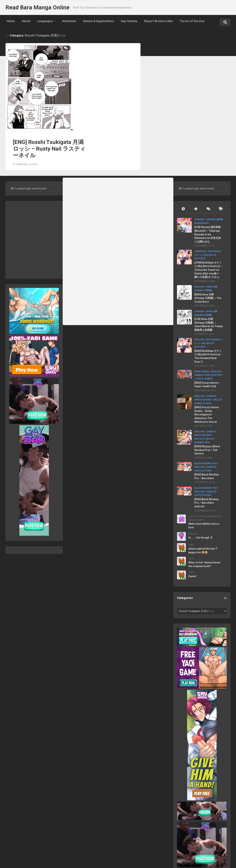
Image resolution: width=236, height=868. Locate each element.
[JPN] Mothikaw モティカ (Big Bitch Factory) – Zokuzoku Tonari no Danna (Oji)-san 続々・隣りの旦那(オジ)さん (209, 235)
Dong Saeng (202, 337)
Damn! (193, 541)
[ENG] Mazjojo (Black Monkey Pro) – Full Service (207, 415)
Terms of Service (179, 22)
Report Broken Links (147, 22)
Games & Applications (90, 22)
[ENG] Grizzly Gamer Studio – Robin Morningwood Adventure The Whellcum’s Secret (207, 380)
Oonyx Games (204, 344)
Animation (63, 22)
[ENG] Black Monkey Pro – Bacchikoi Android (207, 468)
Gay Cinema (119, 22)
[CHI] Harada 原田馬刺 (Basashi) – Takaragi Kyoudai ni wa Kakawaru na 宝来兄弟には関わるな (208, 199)
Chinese (199, 185)
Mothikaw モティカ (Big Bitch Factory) (208, 220)
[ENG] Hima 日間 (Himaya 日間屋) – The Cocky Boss (208, 263)
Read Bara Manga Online (36, 7)
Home (10, 22)
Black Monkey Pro (206, 428)
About (23, 22)
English (199, 252)
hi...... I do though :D (201, 503)
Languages (40, 22)
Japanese (200, 216)
